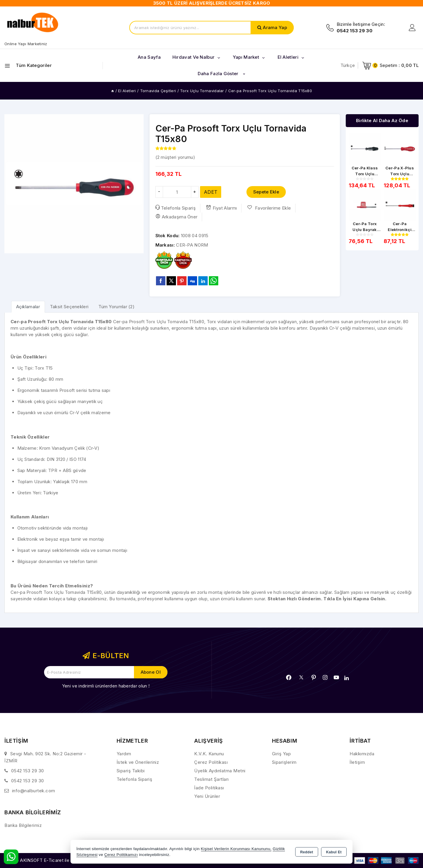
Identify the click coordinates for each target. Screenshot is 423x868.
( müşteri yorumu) (175, 157)
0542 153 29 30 (28, 771)
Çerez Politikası (211, 762)
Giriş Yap (282, 754)
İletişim (357, 762)
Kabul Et (334, 852)
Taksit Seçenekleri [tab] (69, 307)
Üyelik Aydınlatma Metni (220, 771)
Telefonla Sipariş (176, 208)
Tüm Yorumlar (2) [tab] (116, 307)
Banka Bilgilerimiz (23, 825)
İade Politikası (209, 788)
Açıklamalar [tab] (28, 307)
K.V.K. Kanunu (209, 754)
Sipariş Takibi (131, 771)
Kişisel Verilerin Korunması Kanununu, (236, 849)
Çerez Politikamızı (121, 855)
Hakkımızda (362, 754)
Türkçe (348, 65)
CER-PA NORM (192, 245)
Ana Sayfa (149, 57)
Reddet (307, 852)
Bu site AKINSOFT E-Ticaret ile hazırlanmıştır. (52, 860)
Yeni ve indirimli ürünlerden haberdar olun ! (106, 686)
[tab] (28, 307)
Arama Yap (275, 27)
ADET (211, 192)
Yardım (124, 754)
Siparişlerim (284, 762)
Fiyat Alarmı (221, 208)
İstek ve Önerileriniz (138, 762)
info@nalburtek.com (34, 791)
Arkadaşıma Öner (177, 217)
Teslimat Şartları (211, 779)
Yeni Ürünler (207, 796)
